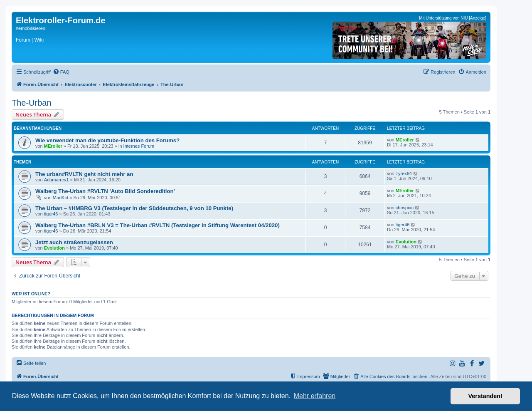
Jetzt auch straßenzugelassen (74, 242)
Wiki (39, 40)
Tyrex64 (404, 173)
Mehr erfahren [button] (315, 396)
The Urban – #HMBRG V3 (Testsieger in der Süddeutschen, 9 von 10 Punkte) (134, 208)
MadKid (60, 198)
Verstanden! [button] (485, 396)
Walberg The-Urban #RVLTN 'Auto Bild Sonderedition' (105, 191)
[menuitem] (61, 72)
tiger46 (51, 214)
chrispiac (405, 208)
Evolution (54, 248)
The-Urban (32, 103)
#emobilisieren (31, 28)
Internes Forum (139, 146)
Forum (23, 40)
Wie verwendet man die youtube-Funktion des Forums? (107, 140)
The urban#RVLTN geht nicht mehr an (84, 174)
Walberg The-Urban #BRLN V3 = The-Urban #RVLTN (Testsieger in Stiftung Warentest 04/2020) (158, 225)
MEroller (53, 146)
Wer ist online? (31, 294)
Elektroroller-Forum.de (61, 20)
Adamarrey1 (57, 180)
